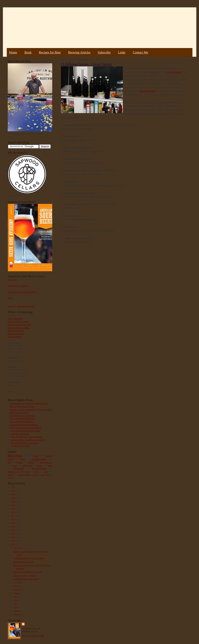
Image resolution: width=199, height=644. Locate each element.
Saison (20, 462)
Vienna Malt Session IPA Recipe (24, 425)
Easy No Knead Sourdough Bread (25, 431)
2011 (13, 530)
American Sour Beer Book (19, 472)
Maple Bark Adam (16, 334)
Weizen (11, 475)
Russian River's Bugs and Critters (27, 572)
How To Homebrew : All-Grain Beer (27, 437)
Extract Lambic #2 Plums (19, 328)
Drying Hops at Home (20, 446)
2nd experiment (147, 91)
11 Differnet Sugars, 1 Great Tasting (29, 558)
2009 (13, 537)
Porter (40, 465)
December (18, 548)
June (16, 600)
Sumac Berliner (15, 337)
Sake (36, 475)
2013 (13, 523)
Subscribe (104, 52)
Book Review (46, 462)
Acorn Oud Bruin (15, 319)
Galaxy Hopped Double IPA (22, 422)
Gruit (46, 472)
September (18, 590)
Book (28, 52)
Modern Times (39, 459)
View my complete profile (33, 635)
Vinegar (10, 478)
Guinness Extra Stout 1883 (19, 325)
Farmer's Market (24, 475)
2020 (13, 498)
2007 (13, 544)
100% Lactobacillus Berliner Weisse (26, 428)
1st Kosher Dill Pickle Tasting (26, 579)
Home (13, 52)
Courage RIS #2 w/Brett (18, 321)
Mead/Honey (19, 468)
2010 (13, 534)
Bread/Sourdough (39, 468)
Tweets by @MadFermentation (21, 306)
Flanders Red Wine (16, 331)
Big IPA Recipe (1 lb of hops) (23, 416)
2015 (13, 516)
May (16, 604)
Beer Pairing (45, 475)
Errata (10, 298)
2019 (13, 501)
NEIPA (31, 462)
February (18, 615)
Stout (22, 459)
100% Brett (27, 465)
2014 (13, 519)
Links (122, 52)
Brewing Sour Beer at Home (22, 406)
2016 (13, 512)
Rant (37, 472)
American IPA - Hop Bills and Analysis (28, 440)
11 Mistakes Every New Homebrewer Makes (29, 403)
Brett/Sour (15, 456)
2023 (13, 491)
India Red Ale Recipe (20, 434)
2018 (13, 505)
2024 (13, 487)
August (17, 593)
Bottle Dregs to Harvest (18, 286)
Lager (15, 465)
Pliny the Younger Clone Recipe (25, 443)
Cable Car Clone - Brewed (24, 575)
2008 (13, 541)
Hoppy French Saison (19, 412)
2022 (13, 494)
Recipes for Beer (50, 52)
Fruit (36, 456)
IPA (9, 462)
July (16, 597)
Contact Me (140, 52)
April (16, 607)
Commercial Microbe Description (22, 292)
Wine (50, 465)
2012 (13, 526)
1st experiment (174, 72)
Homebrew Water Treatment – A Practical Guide (31, 410)
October (17, 586)
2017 (13, 509)
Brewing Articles (79, 52)
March (17, 611)
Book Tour (12, 280)
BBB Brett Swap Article (23, 562)
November (18, 582)
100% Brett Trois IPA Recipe (22, 418)
